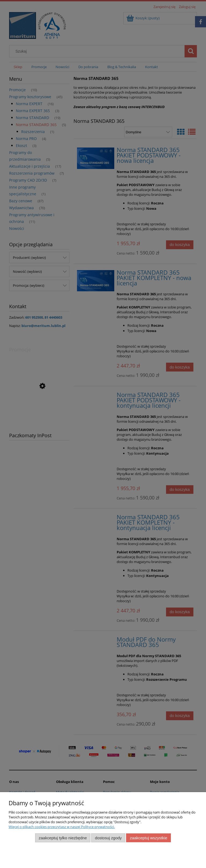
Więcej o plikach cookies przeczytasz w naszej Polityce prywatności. (62, 827)
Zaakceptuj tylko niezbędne (63, 838)
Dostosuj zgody (108, 838)
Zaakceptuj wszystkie (148, 838)
